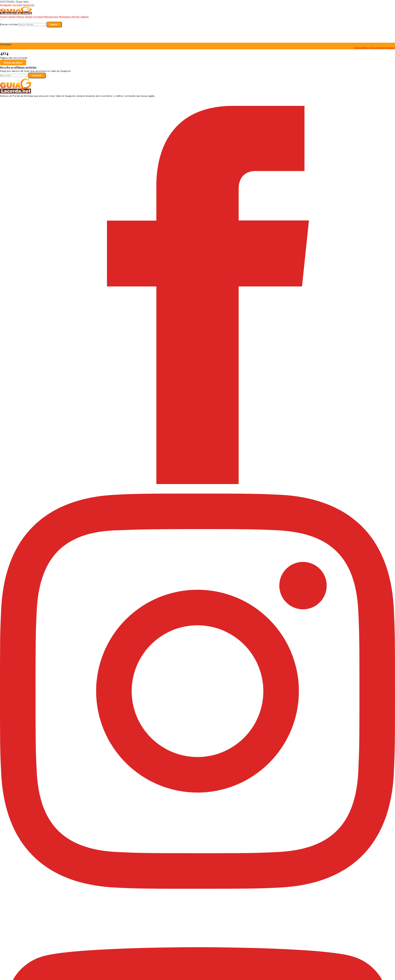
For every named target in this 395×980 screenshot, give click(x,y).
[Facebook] (197, 492)
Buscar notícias (9, 24)
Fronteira (38, 17)
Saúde (28, 17)
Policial (11, 17)
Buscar (54, 25)
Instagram (6, 5)
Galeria (84, 17)
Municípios (65, 17)
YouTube (17, 5)
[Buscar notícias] (0, 20)
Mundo (76, 17)
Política (20, 17)
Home (3, 17)
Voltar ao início (13, 62)
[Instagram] (197, 888)
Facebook (29, 5)
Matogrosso (51, 17)
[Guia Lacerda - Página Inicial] (16, 13)
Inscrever (37, 75)
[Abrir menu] (2, 20)
